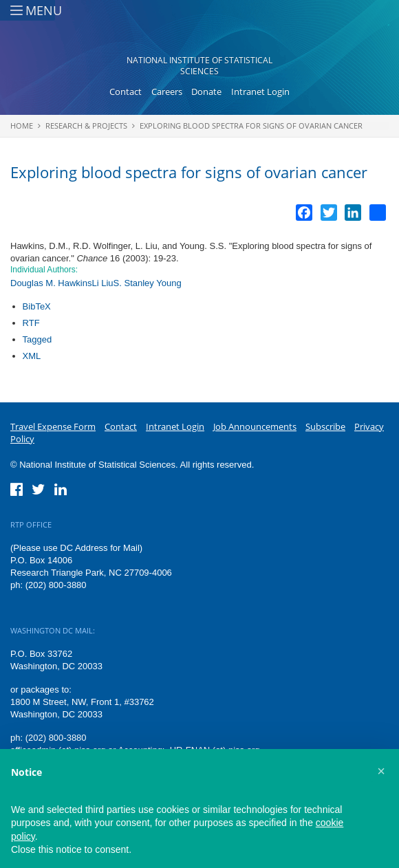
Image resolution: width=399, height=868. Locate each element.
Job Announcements (255, 426)
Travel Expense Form (53, 426)
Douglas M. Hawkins (51, 283)
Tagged (37, 339)
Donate (206, 91)
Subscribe (325, 426)
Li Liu (103, 283)
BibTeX (37, 306)
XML (32, 356)
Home (22, 126)
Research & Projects (86, 126)
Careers (167, 91)
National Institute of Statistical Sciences (199, 66)
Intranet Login (260, 91)
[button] (381, 771)
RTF (31, 323)
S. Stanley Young (148, 283)
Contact (126, 91)
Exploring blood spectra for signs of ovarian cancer (251, 126)
